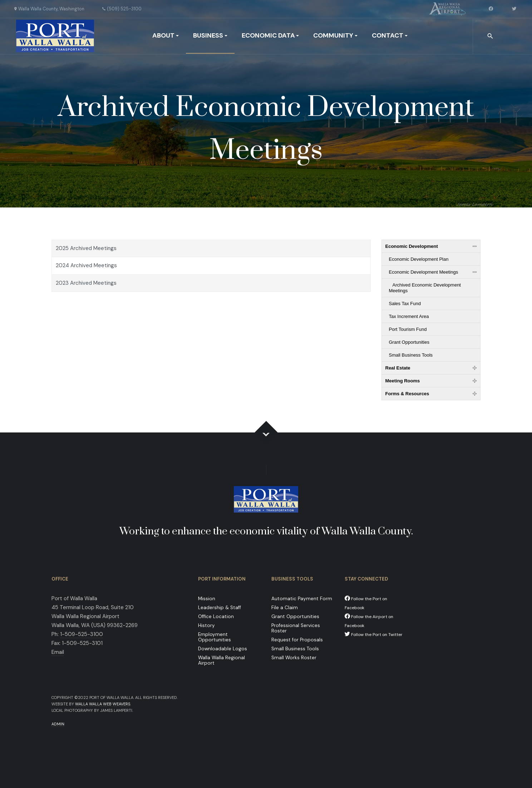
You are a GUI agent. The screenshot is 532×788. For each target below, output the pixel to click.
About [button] (166, 35)
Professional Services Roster (296, 628)
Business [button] (210, 35)
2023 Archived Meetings (86, 283)
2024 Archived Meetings (86, 265)
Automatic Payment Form (302, 599)
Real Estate (398, 368)
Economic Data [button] (270, 35)
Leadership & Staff (220, 608)
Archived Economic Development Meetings (425, 288)
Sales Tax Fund (405, 304)
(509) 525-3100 (124, 9)
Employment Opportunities (215, 637)
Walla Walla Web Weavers (103, 704)
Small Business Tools (411, 355)
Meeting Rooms (403, 381)
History (206, 625)
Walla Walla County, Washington (51, 9)
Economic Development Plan (419, 259)
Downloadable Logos (223, 649)
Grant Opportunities (409, 342)
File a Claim (285, 608)
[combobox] (491, 36)
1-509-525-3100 (82, 634)
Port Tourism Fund (408, 329)
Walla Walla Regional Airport (221, 660)
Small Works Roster (294, 658)
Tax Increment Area (409, 316)
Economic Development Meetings (424, 272)
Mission (207, 599)
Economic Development (412, 246)
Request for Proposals (297, 640)
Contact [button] (390, 35)
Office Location (216, 616)
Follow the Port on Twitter (374, 635)
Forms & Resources (407, 394)
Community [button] (335, 35)
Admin (58, 724)
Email (58, 652)
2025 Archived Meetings (86, 248)
